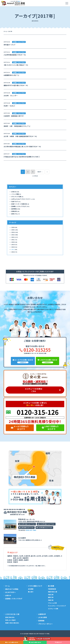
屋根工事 (51, 597)
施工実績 (51, 586)
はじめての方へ (10, 592)
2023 (13, 235)
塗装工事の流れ (10, 617)
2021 (13, 240)
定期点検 (14, 211)
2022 (13, 237)
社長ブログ (15, 201)
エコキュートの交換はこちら (34, 390)
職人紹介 (31, 592)
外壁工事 (51, 595)
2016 (13, 252)
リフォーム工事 (52, 603)
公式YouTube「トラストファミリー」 (22, 199)
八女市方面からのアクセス (44, 527)
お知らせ (14, 192)
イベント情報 (15, 194)
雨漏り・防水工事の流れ (12, 623)
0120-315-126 (38, 412)
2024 (13, 232)
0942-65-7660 (31, 530)
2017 (13, 249)
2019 (13, 245)
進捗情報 (14, 209)
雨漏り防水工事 (53, 592)
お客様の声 (42, 614)
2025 (13, 230)
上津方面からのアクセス (26, 527)
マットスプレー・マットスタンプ (57, 606)
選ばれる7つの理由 (12, 589)
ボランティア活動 (16, 197)
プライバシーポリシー (45, 624)
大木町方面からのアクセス (27, 524)
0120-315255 (35, 350)
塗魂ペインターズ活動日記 (19, 204)
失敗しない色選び (11, 620)
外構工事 (51, 600)
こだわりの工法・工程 (12, 614)
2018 (13, 247)
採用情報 (41, 621)
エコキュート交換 (53, 609)
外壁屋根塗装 (52, 589)
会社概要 (31, 589)
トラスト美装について (35, 586)
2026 (13, 227)
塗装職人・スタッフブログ (19, 206)
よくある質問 (43, 617)
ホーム (7, 586)
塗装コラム (15, 214)
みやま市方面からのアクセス (46, 524)
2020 (13, 242)
